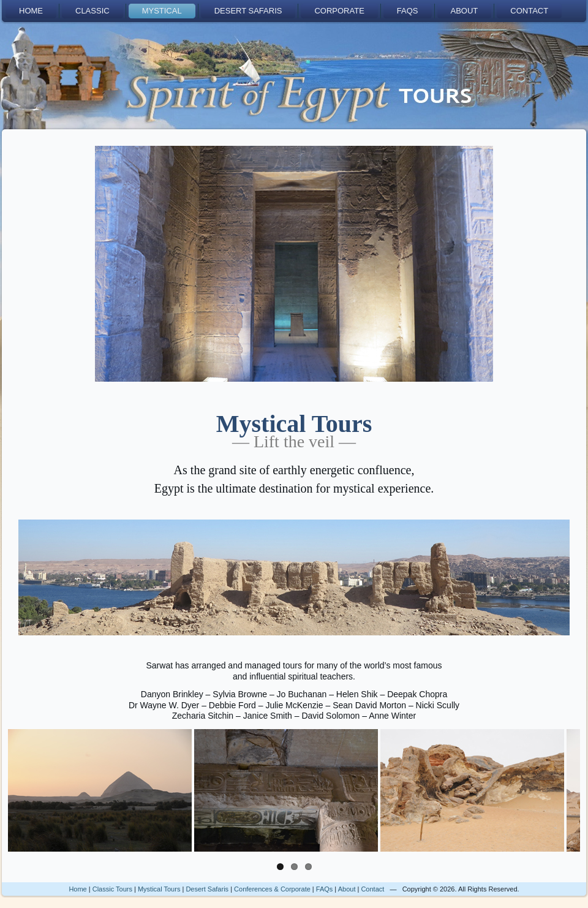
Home (31, 11)
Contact (529, 11)
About (465, 11)
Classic (92, 11)
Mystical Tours (159, 889)
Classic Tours (112, 889)
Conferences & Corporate (272, 889)
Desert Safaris (248, 11)
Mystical (162, 11)
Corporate (339, 11)
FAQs (408, 11)
